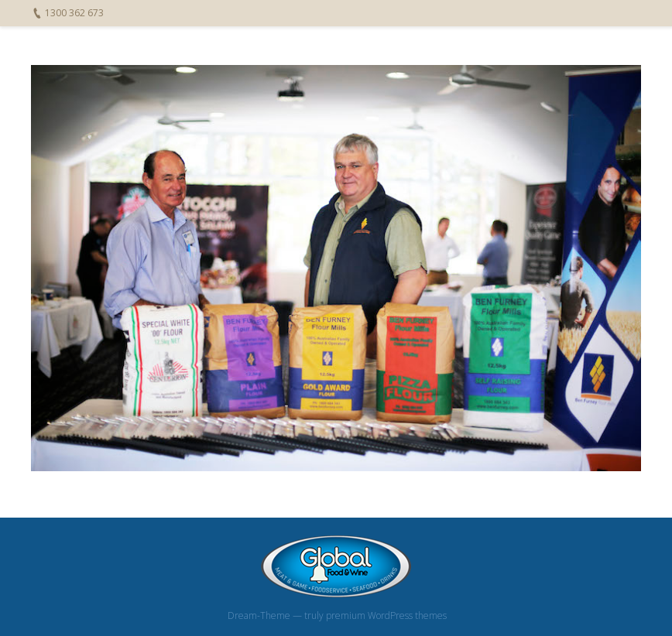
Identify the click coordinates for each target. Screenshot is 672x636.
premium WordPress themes (386, 615)
